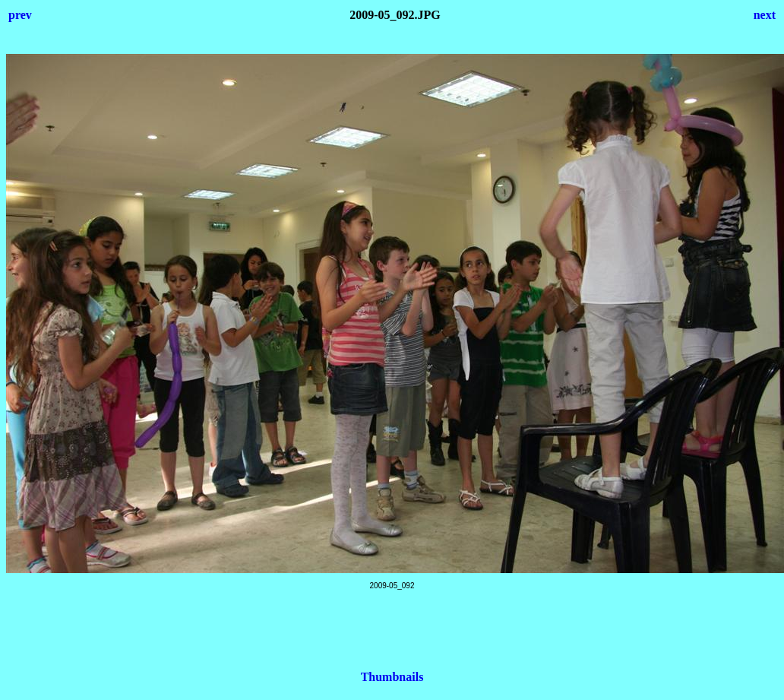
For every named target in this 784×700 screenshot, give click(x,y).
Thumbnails (392, 677)
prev (20, 15)
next (765, 15)
